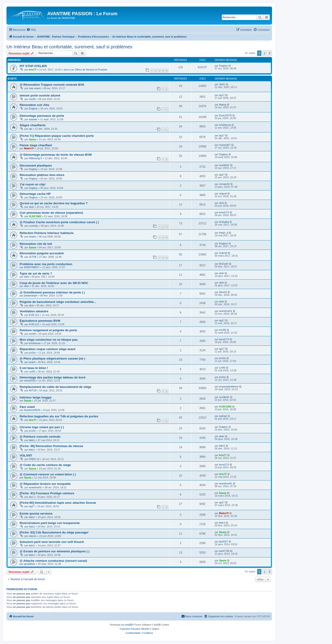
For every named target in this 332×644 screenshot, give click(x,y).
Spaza (33, 139)
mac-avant (35, 88)
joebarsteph (31, 296)
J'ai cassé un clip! (33, 184)
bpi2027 (224, 542)
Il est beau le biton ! (34, 368)
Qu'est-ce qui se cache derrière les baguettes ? (54, 203)
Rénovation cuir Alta (34, 105)
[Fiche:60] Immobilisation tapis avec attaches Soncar (58, 503)
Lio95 (32, 372)
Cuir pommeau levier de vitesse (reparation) (51, 213)
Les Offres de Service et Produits (89, 70)
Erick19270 (225, 115)
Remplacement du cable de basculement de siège (55, 387)
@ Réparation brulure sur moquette (45, 484)
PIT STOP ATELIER (33, 66)
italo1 (32, 440)
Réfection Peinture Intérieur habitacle (47, 233)
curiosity (33, 226)
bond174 (224, 212)
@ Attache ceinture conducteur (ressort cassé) (53, 561)
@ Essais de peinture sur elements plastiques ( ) (55, 551)
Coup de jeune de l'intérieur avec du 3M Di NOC (54, 283)
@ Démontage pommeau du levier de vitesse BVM (56, 155)
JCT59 (33, 257)
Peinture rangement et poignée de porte (48, 330)
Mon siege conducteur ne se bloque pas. (49, 340)
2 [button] (265, 53)
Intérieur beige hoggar (36, 397)
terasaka (224, 222)
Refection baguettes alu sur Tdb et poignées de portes (59, 416)
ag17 (222, 95)
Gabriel (223, 253)
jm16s (32, 353)
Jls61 (222, 84)
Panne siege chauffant (36, 145)
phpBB (129, 625)
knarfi (32, 362)
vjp (30, 129)
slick (31, 207)
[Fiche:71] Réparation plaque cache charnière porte (57, 136)
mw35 (32, 99)
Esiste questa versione (36, 514)
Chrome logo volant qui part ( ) (42, 427)
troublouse (225, 125)
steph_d (224, 233)
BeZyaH (224, 264)
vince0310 (30, 381)
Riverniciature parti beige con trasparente (50, 523)
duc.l (31, 497)
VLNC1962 (35, 216)
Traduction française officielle (134, 629)
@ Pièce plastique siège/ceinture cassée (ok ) (52, 359)
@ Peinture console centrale (40, 437)
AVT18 (33, 390)
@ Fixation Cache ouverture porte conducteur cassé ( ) (59, 222)
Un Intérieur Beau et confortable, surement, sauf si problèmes (69, 47)
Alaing (223, 105)
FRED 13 (34, 459)
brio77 (33, 70)
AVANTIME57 (32, 267)
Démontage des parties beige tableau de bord (52, 377)
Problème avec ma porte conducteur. (46, 264)
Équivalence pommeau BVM (40, 321)
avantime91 (226, 311)
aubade (33, 119)
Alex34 (223, 292)
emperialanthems (229, 386)
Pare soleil (27, 407)
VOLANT (26, 455)
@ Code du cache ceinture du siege (45, 465)
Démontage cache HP (35, 194)
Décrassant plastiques (36, 165)
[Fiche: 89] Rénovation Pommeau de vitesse (51, 446)
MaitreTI (29, 148)
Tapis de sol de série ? (36, 274)
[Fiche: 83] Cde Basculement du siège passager (54, 532)
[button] (270, 53)
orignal (223, 193)
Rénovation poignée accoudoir (42, 253)
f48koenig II (35, 158)
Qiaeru (156, 629)
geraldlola (30, 564)
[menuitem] (31, 30)
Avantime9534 (32, 410)
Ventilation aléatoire (34, 311)
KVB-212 (34, 315)
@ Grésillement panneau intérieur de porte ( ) (52, 292)
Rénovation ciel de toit (36, 244)
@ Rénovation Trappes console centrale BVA (52, 85)
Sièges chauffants (33, 125)
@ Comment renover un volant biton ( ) (48, 474)
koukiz (32, 237)
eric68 (32, 334)
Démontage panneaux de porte (42, 116)
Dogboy (223, 66)
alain (222, 436)
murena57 (225, 145)
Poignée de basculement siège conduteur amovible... (58, 302)
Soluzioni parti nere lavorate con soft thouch (52, 542)
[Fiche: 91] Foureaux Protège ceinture (47, 493)
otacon (33, 536)
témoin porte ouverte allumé (40, 95)
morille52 (224, 165)
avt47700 (224, 551)
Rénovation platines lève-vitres (42, 175)
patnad (223, 416)
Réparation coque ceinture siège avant (47, 349)
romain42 (224, 184)
